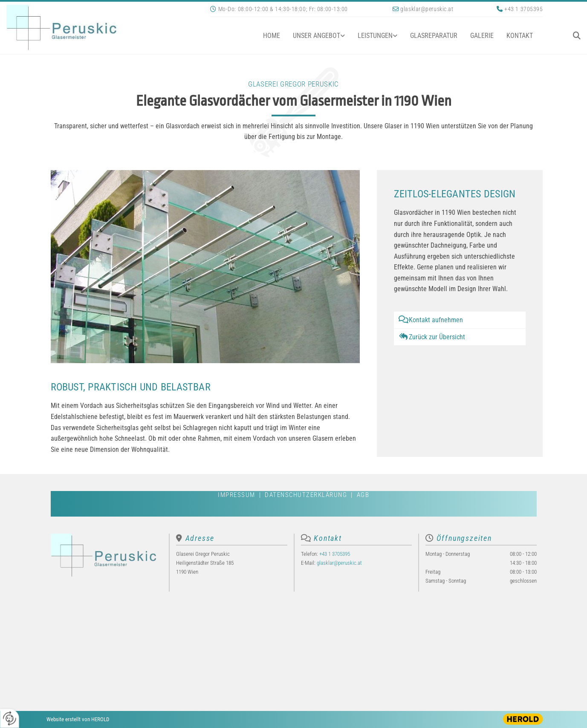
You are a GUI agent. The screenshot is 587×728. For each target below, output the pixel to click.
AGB (363, 495)
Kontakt (520, 36)
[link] (312, 36)
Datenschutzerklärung (306, 495)
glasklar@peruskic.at (427, 9)
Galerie (482, 36)
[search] (577, 35)
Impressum (237, 495)
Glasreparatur (434, 36)
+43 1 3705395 (523, 9)
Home (272, 36)
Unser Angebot (317, 36)
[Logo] (102, 28)
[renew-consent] (10, 718)
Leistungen (375, 36)
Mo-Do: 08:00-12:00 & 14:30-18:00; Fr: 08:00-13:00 (283, 9)
